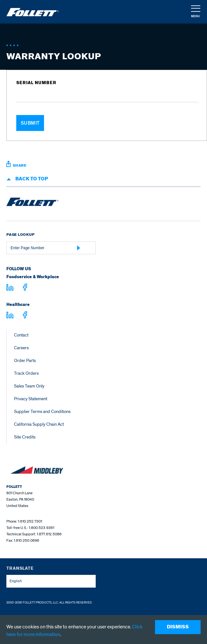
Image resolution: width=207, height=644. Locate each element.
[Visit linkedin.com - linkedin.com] (10, 316)
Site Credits (25, 437)
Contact (21, 335)
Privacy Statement (31, 399)
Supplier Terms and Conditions (42, 412)
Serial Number (36, 83)
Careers (21, 348)
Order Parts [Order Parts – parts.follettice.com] (25, 361)
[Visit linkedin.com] (10, 288)
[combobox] (51, 581)
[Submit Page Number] (79, 248)
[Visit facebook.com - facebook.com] (25, 288)
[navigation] (195, 12)
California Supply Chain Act (39, 424)
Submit (30, 123)
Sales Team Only (29, 386)
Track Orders (26, 373)
